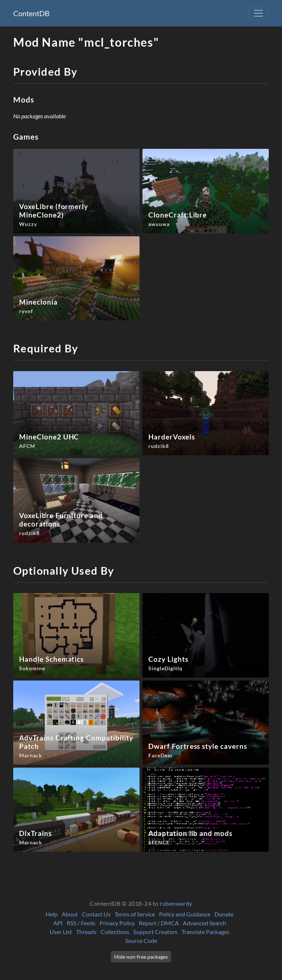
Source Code (141, 940)
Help (52, 914)
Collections (115, 932)
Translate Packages (205, 932)
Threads (86, 932)
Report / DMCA (159, 923)
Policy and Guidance (185, 914)
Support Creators (155, 932)
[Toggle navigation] (258, 13)
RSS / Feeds (81, 923)
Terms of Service (135, 914)
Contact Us (96, 914)
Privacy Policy (117, 923)
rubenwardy (176, 903)
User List (61, 932)
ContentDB (31, 13)
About (70, 914)
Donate (224, 914)
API (58, 923)
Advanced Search (205, 923)
